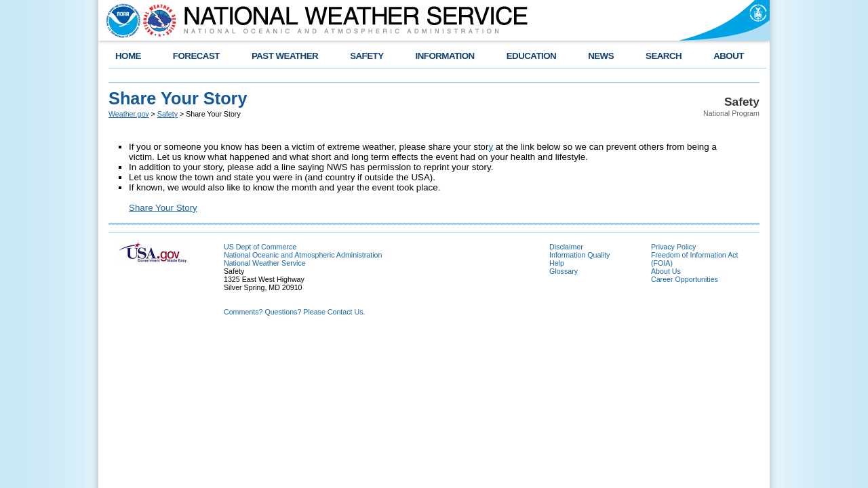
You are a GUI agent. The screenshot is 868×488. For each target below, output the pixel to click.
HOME (128, 56)
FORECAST (196, 56)
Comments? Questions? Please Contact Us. (294, 312)
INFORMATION (445, 56)
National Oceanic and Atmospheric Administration (303, 255)
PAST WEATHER (285, 56)
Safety (167, 114)
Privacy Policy (673, 247)
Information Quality (579, 255)
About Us (666, 271)
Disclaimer (566, 247)
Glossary (564, 271)
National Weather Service (265, 263)
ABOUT (729, 56)
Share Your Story (163, 208)
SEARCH (664, 56)
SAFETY (367, 56)
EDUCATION (531, 56)
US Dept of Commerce (260, 247)
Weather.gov (129, 114)
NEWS (601, 56)
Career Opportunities (685, 279)
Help (557, 263)
